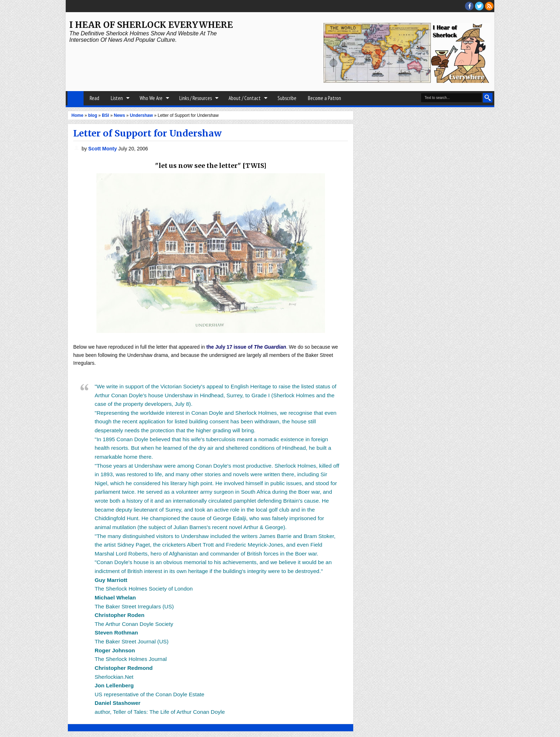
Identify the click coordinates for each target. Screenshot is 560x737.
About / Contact (245, 98)
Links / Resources (196, 98)
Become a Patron (324, 98)
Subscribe (287, 98)
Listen (117, 98)
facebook (469, 6)
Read (94, 98)
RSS (489, 6)
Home (76, 98)
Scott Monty (103, 149)
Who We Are (151, 98)
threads (479, 6)
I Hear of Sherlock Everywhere (151, 25)
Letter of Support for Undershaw (147, 133)
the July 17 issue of (246, 347)
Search (488, 98)
